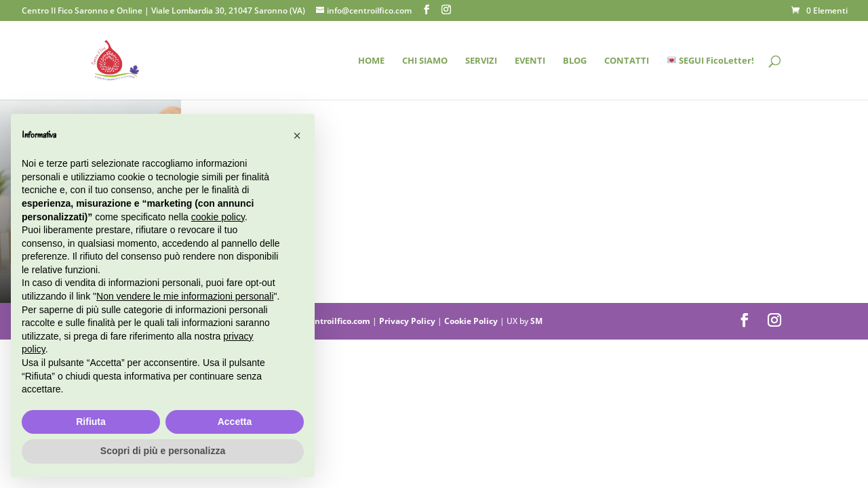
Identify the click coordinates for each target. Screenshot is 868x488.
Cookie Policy (472, 321)
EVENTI (530, 61)
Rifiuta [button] (91, 422)
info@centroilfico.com (326, 321)
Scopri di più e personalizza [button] (163, 451)
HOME (371, 61)
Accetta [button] (235, 422)
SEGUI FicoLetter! (711, 61)
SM (536, 321)
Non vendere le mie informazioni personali (185, 296)
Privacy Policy (408, 321)
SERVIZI (481, 61)
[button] (297, 136)
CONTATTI (627, 61)
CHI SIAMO (425, 61)
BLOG (575, 61)
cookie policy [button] (218, 217)
